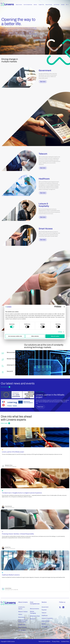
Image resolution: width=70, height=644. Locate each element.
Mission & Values (23, 612)
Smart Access (45, 621)
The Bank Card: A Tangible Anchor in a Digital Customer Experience (22, 493)
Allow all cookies (55, 336)
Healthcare (45, 616)
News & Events (22, 627)
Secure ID (33, 619)
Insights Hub (22, 625)
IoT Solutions (45, 627)
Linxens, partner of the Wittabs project (13, 452)
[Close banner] (64, 307)
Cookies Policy (65, 641)
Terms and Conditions (44, 641)
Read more (40, 407)
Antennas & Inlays (35, 616)
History (20, 614)
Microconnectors (35, 609)
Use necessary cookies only (15, 336)
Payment (44, 610)
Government (45, 607)
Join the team (22, 630)
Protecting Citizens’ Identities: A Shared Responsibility (18, 534)
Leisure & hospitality (47, 618)
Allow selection (35, 336)
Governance (22, 617)
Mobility (44, 624)
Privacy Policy (56, 641)
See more (43, 82)
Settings (60, 332)
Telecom (44, 613)
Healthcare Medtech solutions (11, 575)
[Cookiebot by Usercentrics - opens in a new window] (55, 307)
